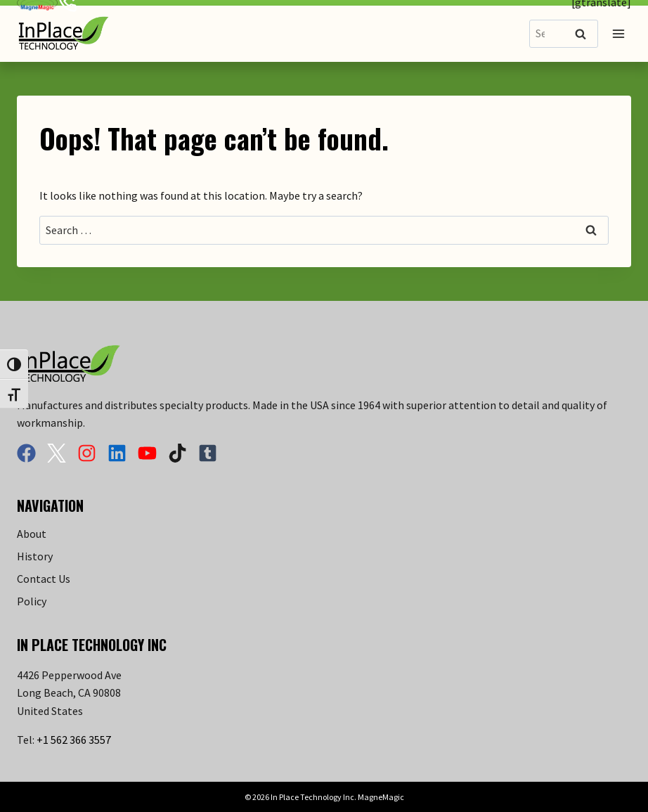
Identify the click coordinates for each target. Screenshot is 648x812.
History (35, 556)
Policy (32, 601)
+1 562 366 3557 (74, 740)
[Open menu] (618, 33)
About (32, 534)
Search (585, 35)
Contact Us (44, 579)
